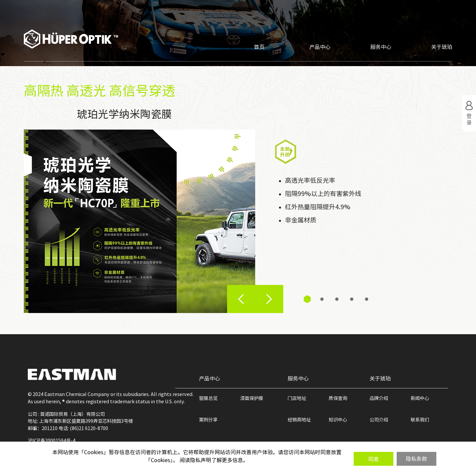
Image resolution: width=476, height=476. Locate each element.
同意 (374, 459)
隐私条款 (416, 459)
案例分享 (208, 420)
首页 (259, 47)
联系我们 (420, 420)
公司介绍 (379, 420)
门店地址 (297, 398)
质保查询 (338, 398)
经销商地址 (299, 420)
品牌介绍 (379, 398)
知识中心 (338, 420)
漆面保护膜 (252, 398)
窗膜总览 (208, 398)
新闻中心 (420, 398)
